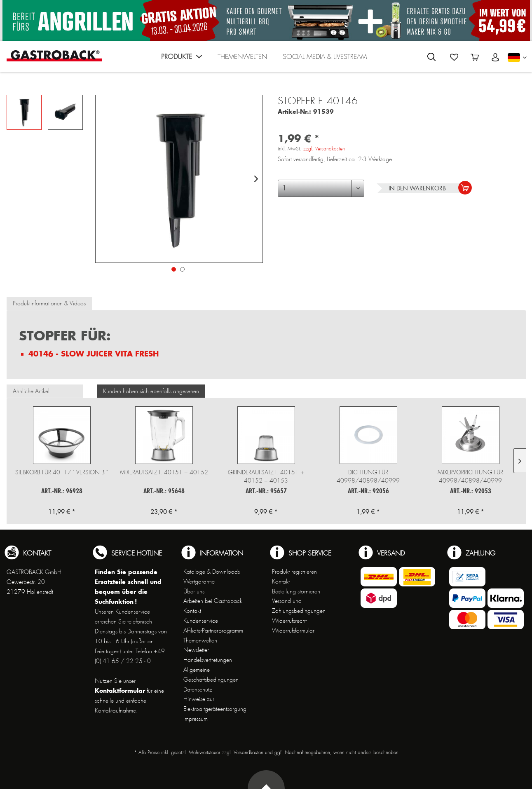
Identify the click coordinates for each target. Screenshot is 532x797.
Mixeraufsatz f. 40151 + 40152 (164, 472)
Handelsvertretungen (208, 660)
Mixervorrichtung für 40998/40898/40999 (470, 476)
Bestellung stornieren (296, 591)
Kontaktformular (120, 690)
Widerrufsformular (293, 631)
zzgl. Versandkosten (324, 149)
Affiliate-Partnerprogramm (213, 631)
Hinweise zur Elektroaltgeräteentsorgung (215, 704)
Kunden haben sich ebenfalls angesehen (151, 391)
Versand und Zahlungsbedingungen (299, 606)
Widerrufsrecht (289, 621)
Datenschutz (198, 689)
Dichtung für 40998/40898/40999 (368, 476)
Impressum (196, 719)
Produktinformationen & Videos (49, 303)
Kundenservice (201, 621)
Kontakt (192, 611)
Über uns (194, 591)
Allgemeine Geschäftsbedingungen (211, 675)
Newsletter (196, 650)
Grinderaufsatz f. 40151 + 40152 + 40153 (266, 476)
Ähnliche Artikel (31, 391)
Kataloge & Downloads (212, 572)
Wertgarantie (199, 581)
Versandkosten (248, 752)
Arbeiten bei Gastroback (213, 601)
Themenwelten (200, 640)
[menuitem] (182, 59)
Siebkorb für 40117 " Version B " (62, 472)
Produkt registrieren (294, 572)
